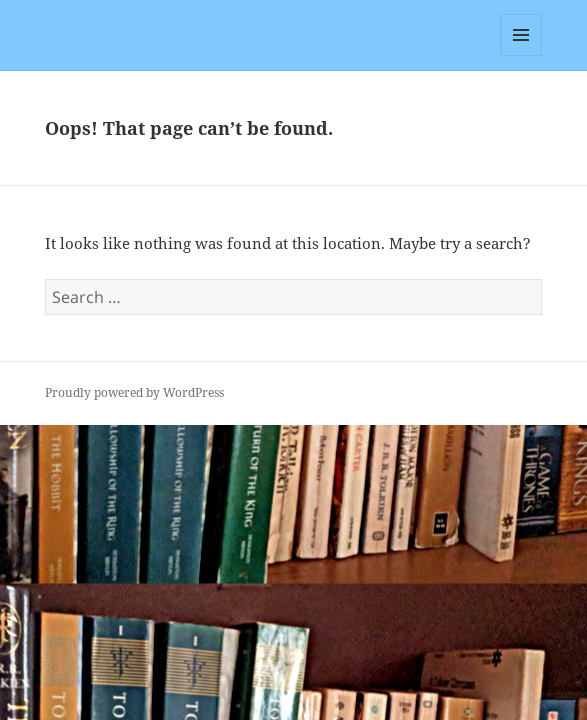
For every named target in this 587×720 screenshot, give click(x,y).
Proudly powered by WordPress (134, 392)
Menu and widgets (521, 55)
